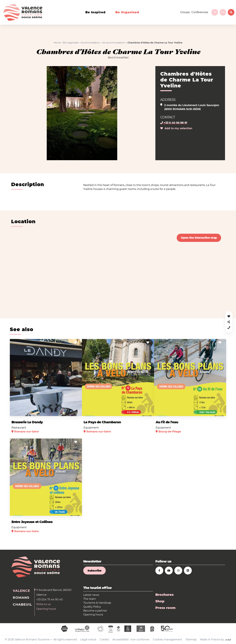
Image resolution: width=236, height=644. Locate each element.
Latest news (91, 595)
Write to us (43, 604)
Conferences (200, 12)
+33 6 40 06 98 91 (174, 123)
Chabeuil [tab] (22, 604)
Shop (160, 601)
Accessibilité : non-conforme (131, 639)
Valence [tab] (21, 591)
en (223, 12)
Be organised (127, 12)
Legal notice (88, 639)
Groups (185, 12)
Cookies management (167, 639)
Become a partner (95, 611)
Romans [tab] (21, 598)
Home (57, 43)
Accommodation (90, 43)
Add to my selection (176, 128)
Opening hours (46, 609)
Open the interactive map (199, 238)
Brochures (164, 595)
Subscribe (94, 571)
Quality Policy (92, 607)
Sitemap (191, 639)
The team (90, 599)
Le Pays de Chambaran (102, 422)
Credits (104, 639)
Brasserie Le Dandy (27, 422)
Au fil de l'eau (167, 422)
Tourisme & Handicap (97, 603)
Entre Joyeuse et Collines (32, 522)
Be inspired (95, 12)
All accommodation (114, 43)
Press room (165, 608)
